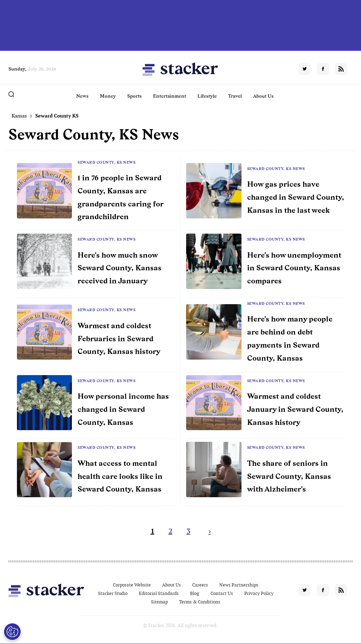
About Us (263, 96)
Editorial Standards (159, 593)
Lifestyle (207, 96)
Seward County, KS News (106, 162)
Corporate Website (132, 585)
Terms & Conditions (200, 602)
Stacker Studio (113, 593)
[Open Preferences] (12, 632)
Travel (235, 96)
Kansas (19, 116)
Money (108, 96)
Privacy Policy (259, 593)
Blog (195, 593)
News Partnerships (239, 585)
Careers (200, 585)
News (82, 96)
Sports (134, 96)
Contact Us (222, 593)
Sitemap (159, 602)
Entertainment (170, 96)
